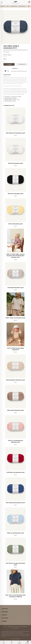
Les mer (19, 635)
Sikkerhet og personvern (22, 627)
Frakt (5, 627)
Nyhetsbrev (15, 628)
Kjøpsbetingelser (11, 627)
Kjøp (9, 64)
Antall (5, 59)
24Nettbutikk (18, 639)
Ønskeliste (22, 64)
